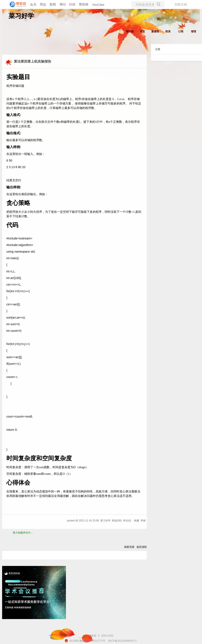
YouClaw (98, 5)
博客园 (130, 31)
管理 (193, 31)
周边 (43, 4)
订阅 (181, 31)
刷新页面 (129, 547)
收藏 (137, 521)
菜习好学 (21, 16)
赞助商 (84, 4)
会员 (33, 4)
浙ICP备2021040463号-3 (122, 641)
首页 (142, 31)
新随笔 (155, 31)
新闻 (53, 4)
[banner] (17, 4)
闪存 (72, 4)
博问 (63, 4)
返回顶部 (142, 547)
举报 (143, 521)
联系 (168, 31)
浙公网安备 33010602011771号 (85, 641)
